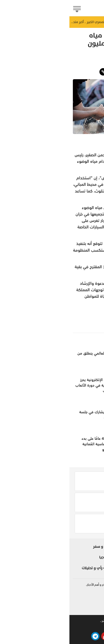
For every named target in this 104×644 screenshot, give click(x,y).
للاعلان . (79, 621)
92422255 (92, 596)
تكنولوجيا (37, 557)
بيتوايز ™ (41, 627)
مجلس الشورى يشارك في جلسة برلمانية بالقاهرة (34, 415)
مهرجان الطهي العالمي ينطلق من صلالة (33, 356)
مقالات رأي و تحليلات (29, 568)
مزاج (96, 63)
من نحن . (95, 621)
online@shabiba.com (86, 609)
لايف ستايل (65, 555)
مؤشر (94, 563)
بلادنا (94, 547)
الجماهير (92, 571)
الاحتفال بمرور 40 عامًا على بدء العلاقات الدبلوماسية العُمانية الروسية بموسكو (35, 444)
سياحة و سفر (34, 547)
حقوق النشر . (38, 621)
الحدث (94, 555)
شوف (69, 547)
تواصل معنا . (60, 621)
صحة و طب (65, 571)
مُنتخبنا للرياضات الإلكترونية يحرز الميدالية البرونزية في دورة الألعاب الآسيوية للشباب (32, 385)
